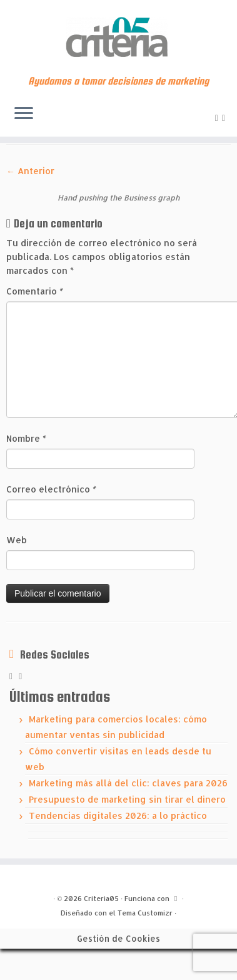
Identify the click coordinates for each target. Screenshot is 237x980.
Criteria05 (101, 899)
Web (17, 540)
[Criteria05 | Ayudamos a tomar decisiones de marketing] (119, 38)
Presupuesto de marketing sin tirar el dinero (127, 799)
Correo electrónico (51, 489)
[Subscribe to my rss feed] (219, 117)
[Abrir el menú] (24, 114)
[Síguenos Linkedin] (225, 117)
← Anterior (30, 171)
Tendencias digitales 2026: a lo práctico (118, 816)
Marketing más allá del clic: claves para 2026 (128, 783)
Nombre (26, 438)
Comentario (35, 291)
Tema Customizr (145, 913)
